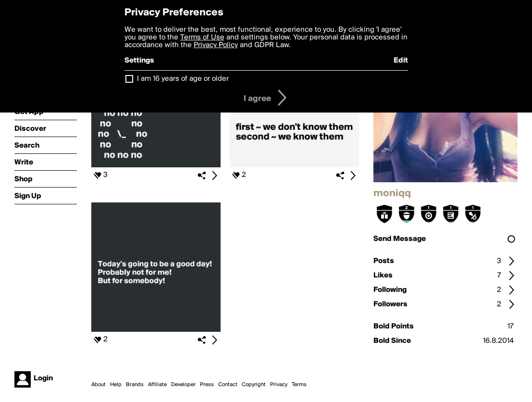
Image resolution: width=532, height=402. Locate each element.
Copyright (254, 385)
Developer (183, 385)
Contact (228, 385)
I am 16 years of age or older (183, 79)
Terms (299, 385)
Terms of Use (202, 38)
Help (116, 385)
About (99, 385)
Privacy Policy (216, 45)
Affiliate (157, 385)
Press (207, 385)
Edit (401, 61)
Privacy (279, 385)
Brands (135, 385)
